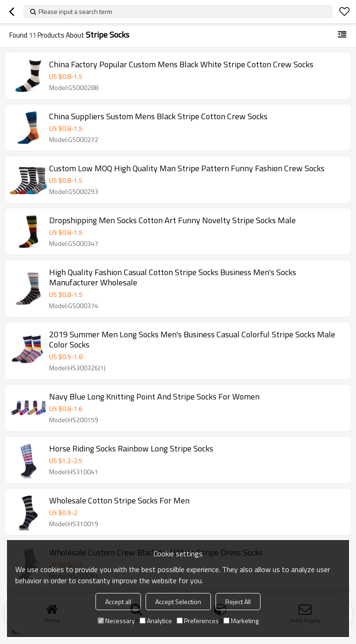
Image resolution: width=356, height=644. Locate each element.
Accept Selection (178, 602)
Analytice (156, 621)
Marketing (241, 621)
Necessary (116, 621)
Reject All (238, 602)
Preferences (198, 621)
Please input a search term (75, 11)
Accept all (118, 602)
